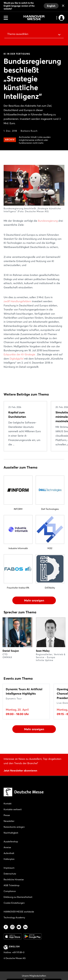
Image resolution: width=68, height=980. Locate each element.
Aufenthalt (9, 853)
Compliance (10, 891)
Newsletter (9, 821)
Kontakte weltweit (13, 809)
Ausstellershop (11, 841)
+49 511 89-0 (18, 952)
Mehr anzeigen (34, 600)
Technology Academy (14, 917)
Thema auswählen (18, 34)
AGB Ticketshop (12, 885)
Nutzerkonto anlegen (14, 827)
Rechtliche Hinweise (14, 879)
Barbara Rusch (29, 131)
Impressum (9, 868)
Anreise (7, 847)
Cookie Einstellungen (14, 903)
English (51, 6)
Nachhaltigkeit (11, 833)
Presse (7, 815)
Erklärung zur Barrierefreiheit (18, 897)
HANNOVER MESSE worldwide (19, 912)
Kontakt (8, 804)
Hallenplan (9, 859)
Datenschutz (10, 874)
